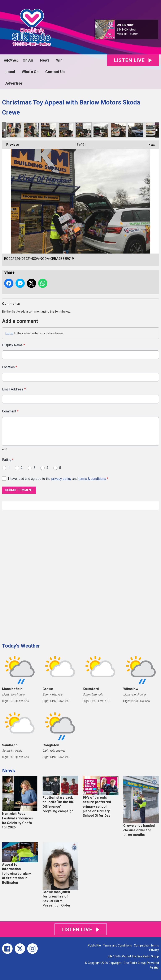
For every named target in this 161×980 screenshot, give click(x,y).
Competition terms (146, 945)
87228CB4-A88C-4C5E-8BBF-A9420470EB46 (14, 130)
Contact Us (55, 72)
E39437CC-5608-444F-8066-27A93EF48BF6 (31, 130)
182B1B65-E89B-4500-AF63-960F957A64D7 (101, 130)
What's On (30, 72)
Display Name (14, 345)
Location (10, 367)
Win (59, 60)
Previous (10, 143)
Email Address (14, 389)
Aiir (156, 967)
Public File (94, 945)
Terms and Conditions (117, 945)
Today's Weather (21, 646)
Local (10, 72)
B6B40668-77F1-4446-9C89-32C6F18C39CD (118, 130)
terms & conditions (92, 478)
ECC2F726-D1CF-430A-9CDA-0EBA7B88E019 (83, 130)
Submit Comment (19, 490)
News (45, 60)
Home (11, 60)
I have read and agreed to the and (58, 478)
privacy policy (61, 478)
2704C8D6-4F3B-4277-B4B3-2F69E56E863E (153, 130)
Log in (9, 333)
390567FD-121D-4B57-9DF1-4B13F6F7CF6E (136, 130)
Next (149, 143)
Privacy (154, 950)
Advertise (14, 83)
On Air (28, 60)
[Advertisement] (34, 575)
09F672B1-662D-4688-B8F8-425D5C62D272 (66, 130)
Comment (10, 411)
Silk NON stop (126, 30)
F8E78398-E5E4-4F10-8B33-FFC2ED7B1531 (49, 130)
